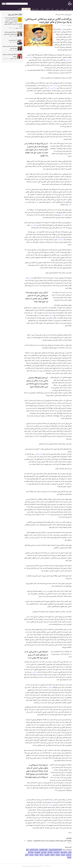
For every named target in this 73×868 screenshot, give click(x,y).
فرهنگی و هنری (26, 9)
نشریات (52, 121)
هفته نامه (47, 515)
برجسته (37, 202)
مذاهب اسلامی (54, 86)
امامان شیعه (33, 225)
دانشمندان (60, 240)
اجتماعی (47, 9)
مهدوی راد (50, 687)
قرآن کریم (44, 852)
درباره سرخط (36, 866)
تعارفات (50, 805)
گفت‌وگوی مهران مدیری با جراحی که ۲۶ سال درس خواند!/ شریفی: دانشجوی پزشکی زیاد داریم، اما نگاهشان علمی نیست (13, 22)
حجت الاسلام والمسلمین (55, 850)
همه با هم (47, 823)
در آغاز (50, 88)
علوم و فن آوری (35, 9)
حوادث (42, 9)
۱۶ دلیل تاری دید (13, 40)
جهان (52, 9)
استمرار (51, 315)
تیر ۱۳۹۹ (58, 15)
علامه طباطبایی (38, 454)
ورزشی (57, 9)
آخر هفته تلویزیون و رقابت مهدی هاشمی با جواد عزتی (10, 33)
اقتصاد (62, 9)
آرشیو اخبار (68, 15)
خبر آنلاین (29, 841)
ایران (71, 9)
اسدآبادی (54, 88)
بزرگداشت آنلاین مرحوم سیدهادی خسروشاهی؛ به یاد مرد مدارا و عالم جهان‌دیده (52, 841)
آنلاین (63, 29)
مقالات (19, 9)
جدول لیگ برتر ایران (25, 866)
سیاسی (67, 9)
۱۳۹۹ (62, 15)
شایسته (30, 278)
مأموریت (34, 672)
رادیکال (63, 215)
